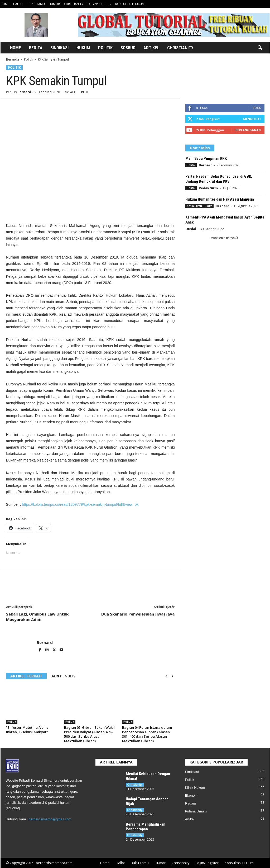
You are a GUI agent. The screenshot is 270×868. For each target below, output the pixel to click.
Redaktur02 (209, 188)
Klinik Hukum (195, 788)
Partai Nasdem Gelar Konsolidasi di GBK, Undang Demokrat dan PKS (219, 179)
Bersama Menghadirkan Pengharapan (146, 827)
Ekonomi (192, 795)
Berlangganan (248, 130)
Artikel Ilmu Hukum (199, 206)
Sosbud (128, 48)
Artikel (151, 48)
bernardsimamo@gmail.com (50, 819)
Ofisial (191, 229)
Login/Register (99, 4)
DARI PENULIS (63, 676)
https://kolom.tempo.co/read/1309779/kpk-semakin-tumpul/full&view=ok (80, 504)
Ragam (191, 803)
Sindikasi (59, 48)
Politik (105, 48)
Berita (36, 48)
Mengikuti (252, 119)
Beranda (13, 59)
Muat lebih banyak (225, 238)
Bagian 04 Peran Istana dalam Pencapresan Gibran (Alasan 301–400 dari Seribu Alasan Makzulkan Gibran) (147, 734)
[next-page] (172, 676)
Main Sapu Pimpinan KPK (206, 158)
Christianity (74, 4)
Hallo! (18, 4)
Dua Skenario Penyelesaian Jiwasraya (138, 614)
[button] (260, 48)
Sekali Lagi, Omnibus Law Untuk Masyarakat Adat (37, 617)
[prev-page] (166, 676)
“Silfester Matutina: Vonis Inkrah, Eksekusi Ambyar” (27, 730)
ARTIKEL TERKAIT (26, 676)
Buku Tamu (36, 4)
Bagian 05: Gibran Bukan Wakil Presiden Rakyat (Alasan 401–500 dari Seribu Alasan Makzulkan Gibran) (89, 734)
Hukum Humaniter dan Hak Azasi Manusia (220, 199)
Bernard (24, 92)
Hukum (83, 48)
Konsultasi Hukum (130, 4)
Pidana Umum (196, 811)
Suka (257, 108)
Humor (54, 4)
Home (5, 4)
